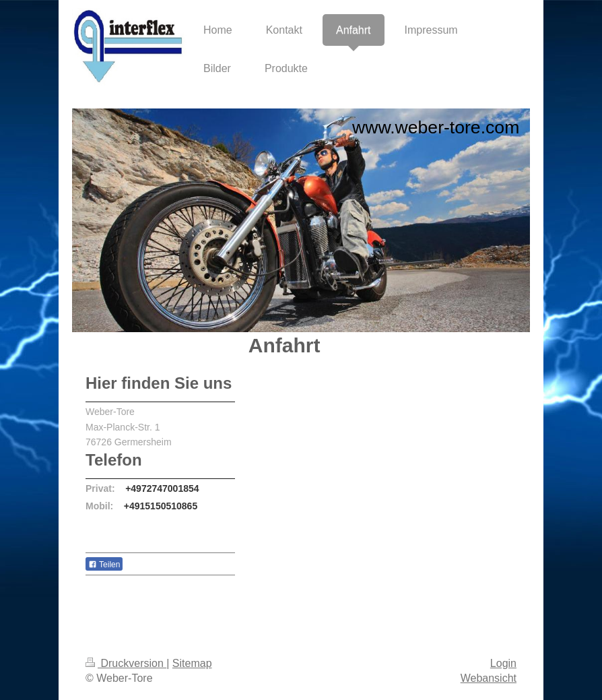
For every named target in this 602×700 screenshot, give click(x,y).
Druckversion (126, 663)
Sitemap (192, 663)
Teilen (104, 565)
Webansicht (489, 678)
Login (503, 663)
